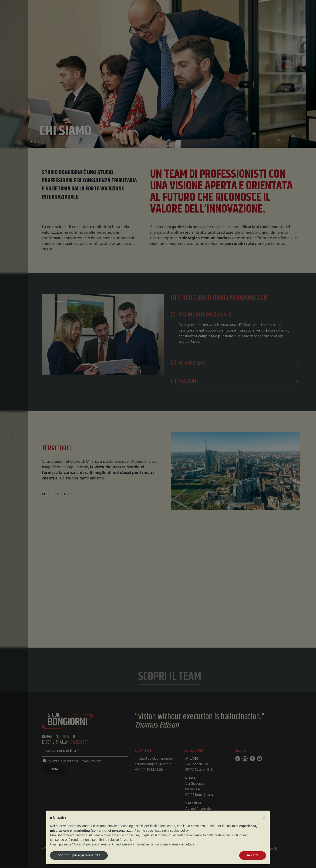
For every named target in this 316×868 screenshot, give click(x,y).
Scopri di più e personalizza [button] (79, 855)
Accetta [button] (253, 855)
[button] (264, 818)
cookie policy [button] (179, 831)
